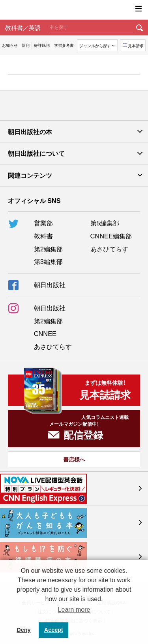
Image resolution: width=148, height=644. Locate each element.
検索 (140, 28)
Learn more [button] (74, 610)
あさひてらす (109, 249)
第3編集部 (48, 261)
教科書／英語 (23, 27)
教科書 (43, 236)
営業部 (43, 223)
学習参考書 (64, 45)
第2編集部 (48, 249)
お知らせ (10, 45)
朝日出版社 (74, 10)
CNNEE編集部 (111, 236)
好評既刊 (42, 45)
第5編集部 (105, 223)
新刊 (26, 45)
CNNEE (45, 333)
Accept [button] (54, 630)
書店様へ (74, 459)
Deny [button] (23, 630)
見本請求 (136, 45)
